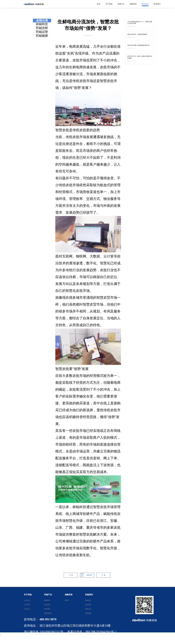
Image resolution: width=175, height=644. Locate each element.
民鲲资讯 (89, 595)
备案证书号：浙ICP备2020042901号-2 (92, 632)
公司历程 (27, 605)
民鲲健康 (42, 36)
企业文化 (27, 609)
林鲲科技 (42, 24)
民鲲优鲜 (42, 28)
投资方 (67, 600)
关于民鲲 (28, 595)
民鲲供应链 (47, 613)
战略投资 (69, 595)
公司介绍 (27, 600)
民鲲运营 (42, 32)
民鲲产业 (48, 595)
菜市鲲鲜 (47, 609)
